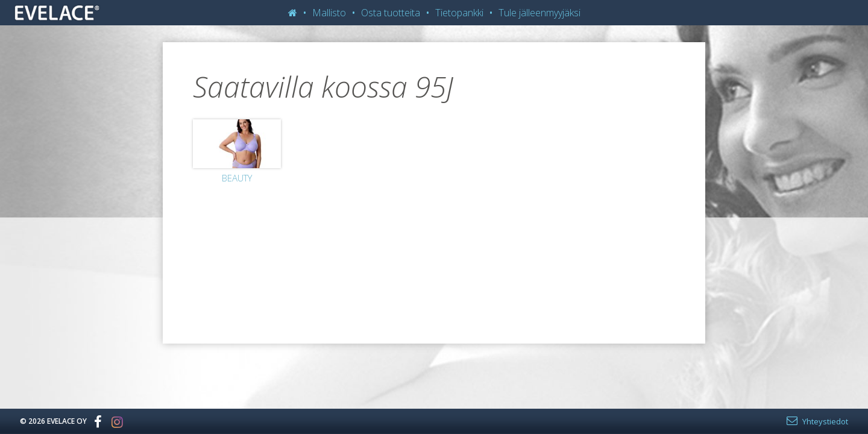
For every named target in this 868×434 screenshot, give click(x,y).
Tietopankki (459, 13)
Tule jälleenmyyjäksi (539, 13)
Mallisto (329, 13)
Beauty (237, 178)
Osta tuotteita (391, 13)
